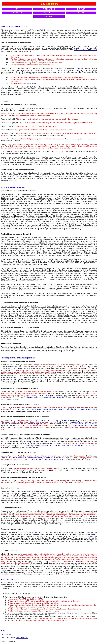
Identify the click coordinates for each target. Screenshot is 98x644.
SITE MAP (49, 16)
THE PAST (81, 9)
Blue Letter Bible (22, 638)
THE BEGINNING (49, 9)
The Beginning (6, 634)
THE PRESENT (17, 13)
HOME (17, 9)
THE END (81, 13)
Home (3, 631)
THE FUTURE (49, 13)
